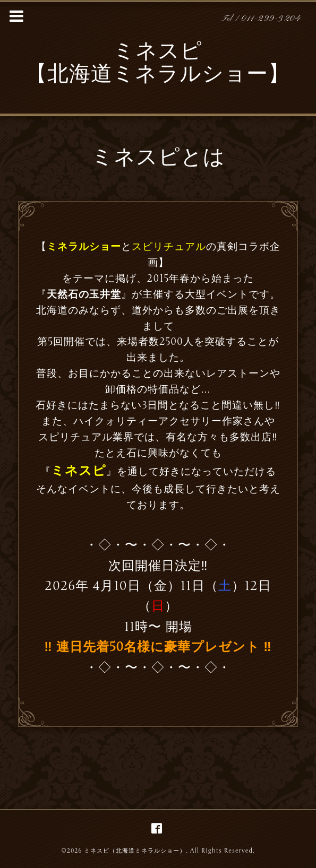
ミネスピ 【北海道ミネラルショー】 (158, 64)
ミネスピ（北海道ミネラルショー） (135, 851)
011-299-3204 (271, 19)
